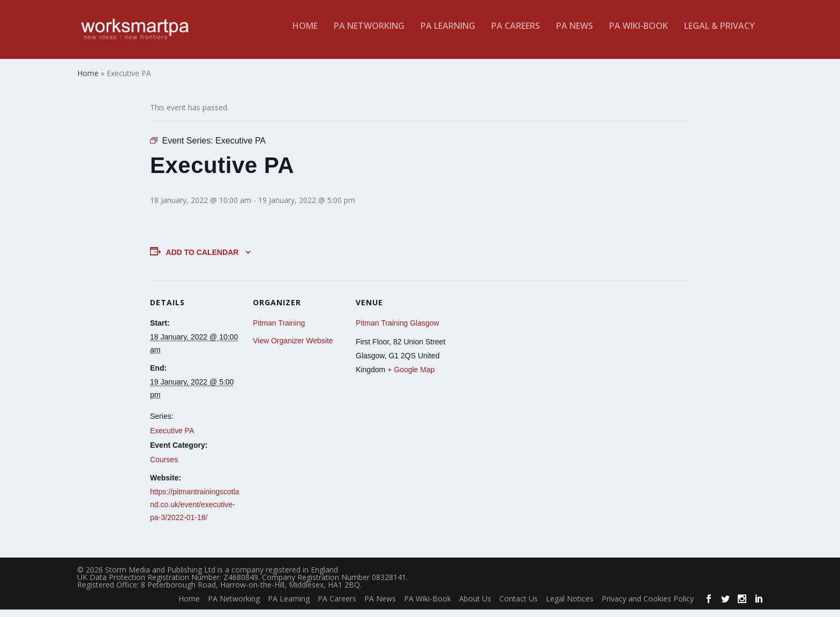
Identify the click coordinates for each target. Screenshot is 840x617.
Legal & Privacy (719, 34)
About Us (475, 606)
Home (305, 34)
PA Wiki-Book (639, 34)
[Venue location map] (515, 361)
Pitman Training (279, 330)
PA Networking (369, 34)
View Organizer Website (293, 348)
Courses (164, 467)
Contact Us (519, 606)
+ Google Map (411, 377)
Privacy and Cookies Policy (648, 606)
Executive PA (172, 438)
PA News (575, 34)
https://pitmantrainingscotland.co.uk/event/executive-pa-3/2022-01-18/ (195, 512)
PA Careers (516, 34)
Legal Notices (570, 606)
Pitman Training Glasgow (397, 330)
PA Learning (448, 34)
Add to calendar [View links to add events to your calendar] (202, 259)
